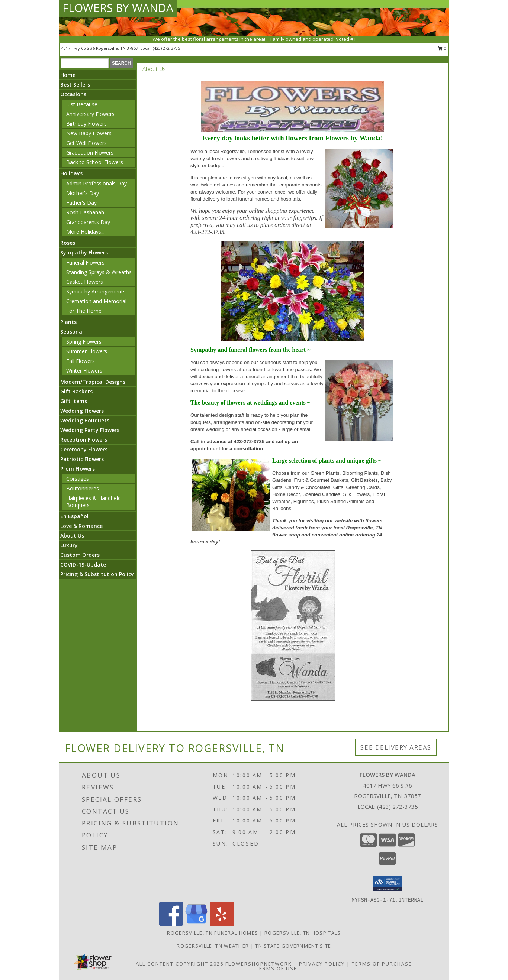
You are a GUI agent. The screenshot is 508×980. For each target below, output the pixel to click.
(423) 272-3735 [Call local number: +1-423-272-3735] (166, 48)
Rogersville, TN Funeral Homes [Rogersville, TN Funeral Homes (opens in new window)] (213, 933)
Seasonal (72, 332)
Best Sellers (75, 85)
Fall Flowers (81, 361)
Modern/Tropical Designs (93, 382)
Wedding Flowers (82, 411)
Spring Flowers (84, 342)
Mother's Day (83, 193)
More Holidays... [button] (85, 232)
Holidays (71, 173)
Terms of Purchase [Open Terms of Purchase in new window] (382, 964)
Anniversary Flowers (90, 114)
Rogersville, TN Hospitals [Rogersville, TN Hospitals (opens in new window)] (303, 933)
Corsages (78, 479)
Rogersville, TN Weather (213, 946)
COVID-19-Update (83, 564)
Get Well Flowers (86, 143)
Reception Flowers (84, 440)
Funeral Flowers (85, 262)
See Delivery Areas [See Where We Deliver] (396, 747)
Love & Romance (81, 526)
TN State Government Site (293, 946)
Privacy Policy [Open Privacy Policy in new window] (322, 964)
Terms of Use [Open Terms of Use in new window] (276, 968)
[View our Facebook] (171, 924)
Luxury (69, 545)
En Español (74, 516)
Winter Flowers (84, 371)
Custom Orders (80, 555)
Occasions (73, 94)
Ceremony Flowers (84, 449)
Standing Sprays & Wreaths (99, 272)
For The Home (84, 311)
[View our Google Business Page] (196, 924)
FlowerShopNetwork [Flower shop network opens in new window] (259, 964)
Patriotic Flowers (82, 459)
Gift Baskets (76, 391)
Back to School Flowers (95, 162)
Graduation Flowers (90, 152)
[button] (388, 884)
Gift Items (74, 401)
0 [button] (442, 48)
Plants (68, 322)
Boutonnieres (83, 488)
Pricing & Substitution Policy (97, 574)
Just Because (82, 104)
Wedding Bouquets (85, 420)
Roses (68, 243)
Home (68, 75)
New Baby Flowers (89, 133)
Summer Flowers (87, 351)
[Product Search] (85, 63)
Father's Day (81, 203)
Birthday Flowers (86, 124)
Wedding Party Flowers (90, 430)
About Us (72, 536)
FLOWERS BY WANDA (118, 8)
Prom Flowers (78, 469)
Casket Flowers (85, 282)
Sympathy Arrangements (96, 291)
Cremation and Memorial (96, 301)
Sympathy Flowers (84, 252)
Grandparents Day (88, 222)
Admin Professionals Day (97, 183)
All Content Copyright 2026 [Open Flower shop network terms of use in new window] (180, 964)
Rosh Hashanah (85, 212)
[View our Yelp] (222, 924)
